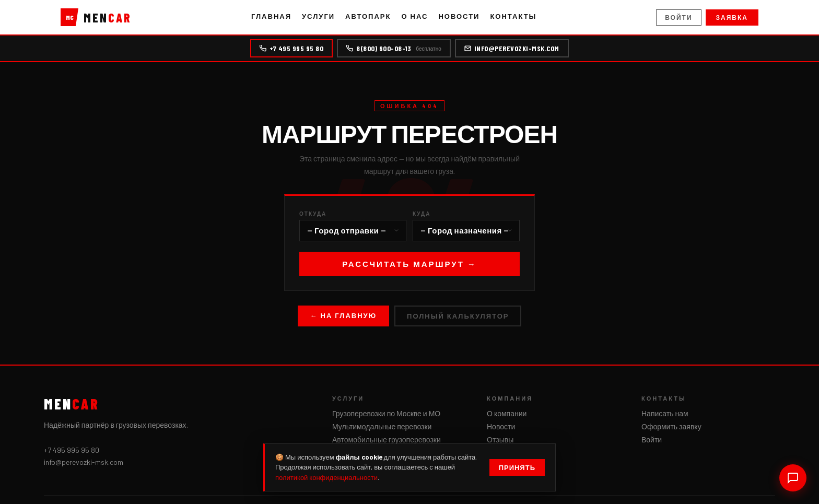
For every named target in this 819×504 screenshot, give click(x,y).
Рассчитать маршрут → (409, 264)
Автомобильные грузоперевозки (387, 439)
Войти (678, 17)
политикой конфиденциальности (326, 477)
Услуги (318, 16)
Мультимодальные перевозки (382, 426)
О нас (414, 16)
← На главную (344, 315)
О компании (507, 413)
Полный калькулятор (458, 316)
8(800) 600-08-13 (394, 48)
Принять (517, 467)
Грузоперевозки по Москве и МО (386, 413)
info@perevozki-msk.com (512, 48)
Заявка (732, 17)
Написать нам (665, 413)
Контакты (513, 16)
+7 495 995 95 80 (291, 48)
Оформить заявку (671, 426)
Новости (459, 16)
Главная (271, 16)
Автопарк (368, 16)
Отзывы (500, 439)
